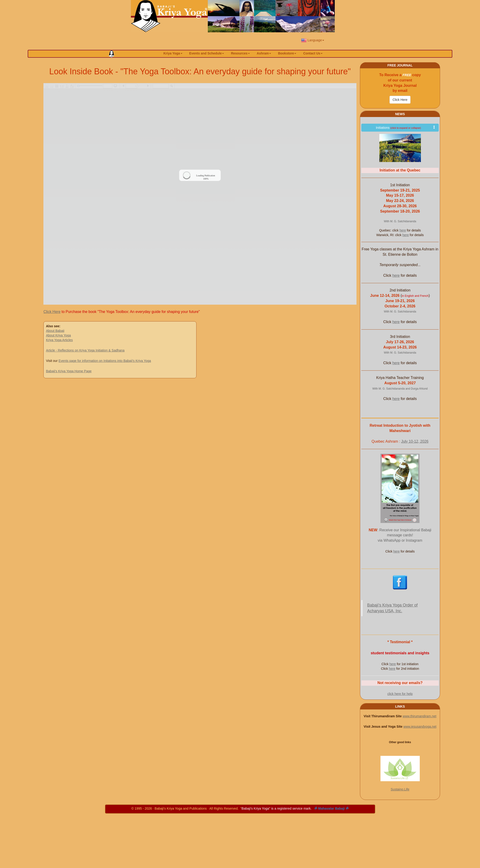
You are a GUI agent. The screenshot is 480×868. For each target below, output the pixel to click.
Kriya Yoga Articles (59, 340)
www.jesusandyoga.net (420, 727)
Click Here (52, 312)
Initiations (406, 128)
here (403, 230)
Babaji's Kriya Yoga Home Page (69, 371)
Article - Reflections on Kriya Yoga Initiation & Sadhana (85, 350)
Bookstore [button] (287, 53)
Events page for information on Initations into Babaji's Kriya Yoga (105, 361)
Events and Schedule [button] (207, 53)
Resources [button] (240, 53)
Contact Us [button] (313, 53)
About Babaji (55, 331)
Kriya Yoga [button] (173, 53)
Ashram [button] (264, 53)
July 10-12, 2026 (415, 441)
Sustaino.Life (400, 789)
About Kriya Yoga (58, 335)
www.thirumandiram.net (420, 716)
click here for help (400, 694)
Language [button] (313, 40)
